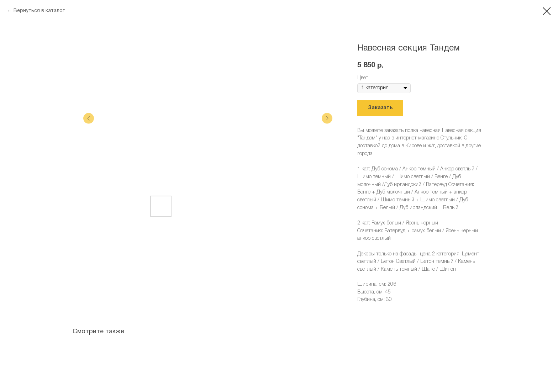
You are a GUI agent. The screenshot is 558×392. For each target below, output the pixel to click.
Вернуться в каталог (39, 11)
